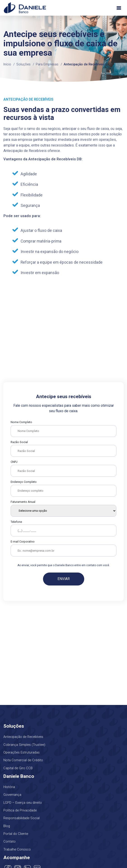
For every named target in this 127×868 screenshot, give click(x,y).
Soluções (23, 64)
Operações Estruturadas (22, 752)
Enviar (64, 579)
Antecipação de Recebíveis (84, 64)
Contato (10, 841)
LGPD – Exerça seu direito (23, 803)
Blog (7, 826)
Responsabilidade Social (22, 818)
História (9, 787)
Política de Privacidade (20, 810)
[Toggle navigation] (119, 8)
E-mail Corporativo (23, 542)
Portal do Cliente (16, 834)
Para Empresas (47, 64)
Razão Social (19, 442)
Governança (12, 795)
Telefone (16, 522)
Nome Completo (21, 422)
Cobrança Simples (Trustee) (24, 745)
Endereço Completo (24, 482)
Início (7, 64)
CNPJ (14, 462)
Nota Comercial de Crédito (23, 760)
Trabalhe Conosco (17, 849)
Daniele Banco (25, 8)
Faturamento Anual (23, 502)
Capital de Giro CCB (18, 768)
